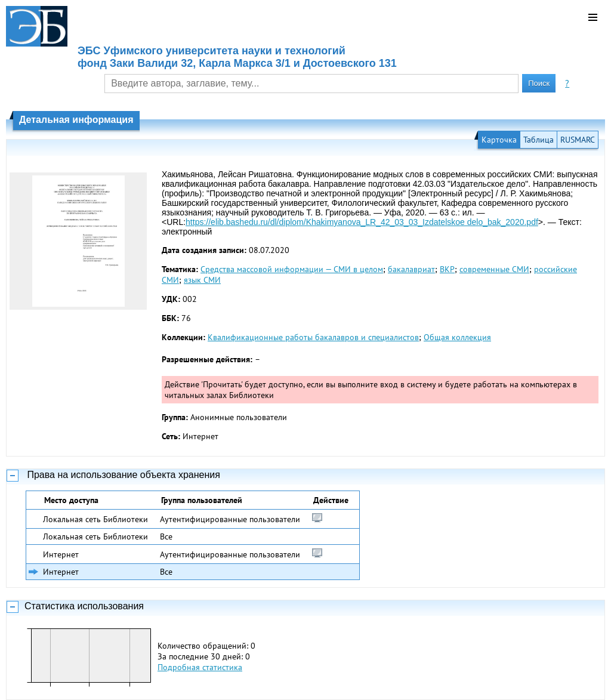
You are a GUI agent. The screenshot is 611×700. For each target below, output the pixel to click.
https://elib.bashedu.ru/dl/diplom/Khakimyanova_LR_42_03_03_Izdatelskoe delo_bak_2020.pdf (362, 222)
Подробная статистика (200, 667)
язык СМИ (202, 280)
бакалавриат (411, 269)
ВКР (447, 269)
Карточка (499, 140)
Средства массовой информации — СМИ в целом (292, 269)
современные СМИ (494, 269)
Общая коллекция (457, 337)
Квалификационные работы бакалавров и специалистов (313, 337)
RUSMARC (578, 140)
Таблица (539, 140)
